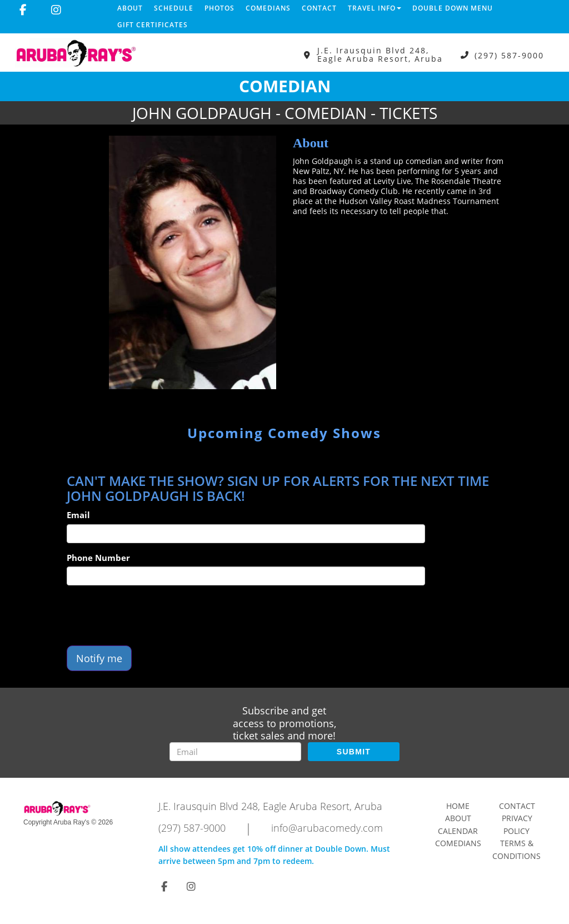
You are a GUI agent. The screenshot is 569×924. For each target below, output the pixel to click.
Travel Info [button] (375, 8)
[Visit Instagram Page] (56, 10)
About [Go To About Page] (458, 818)
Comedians (268, 8)
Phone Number (98, 558)
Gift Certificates (153, 25)
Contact (319, 8)
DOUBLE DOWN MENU (453, 8)
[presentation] (151, 615)
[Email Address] (235, 752)
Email (78, 515)
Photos (219, 8)
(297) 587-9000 (509, 55)
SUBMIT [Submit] (354, 752)
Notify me (99, 658)
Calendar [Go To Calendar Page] (458, 831)
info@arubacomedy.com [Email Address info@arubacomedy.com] (327, 828)
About (130, 8)
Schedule (174, 8)
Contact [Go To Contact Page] (517, 806)
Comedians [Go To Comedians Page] (458, 843)
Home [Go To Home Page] (458, 806)
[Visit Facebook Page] (23, 10)
